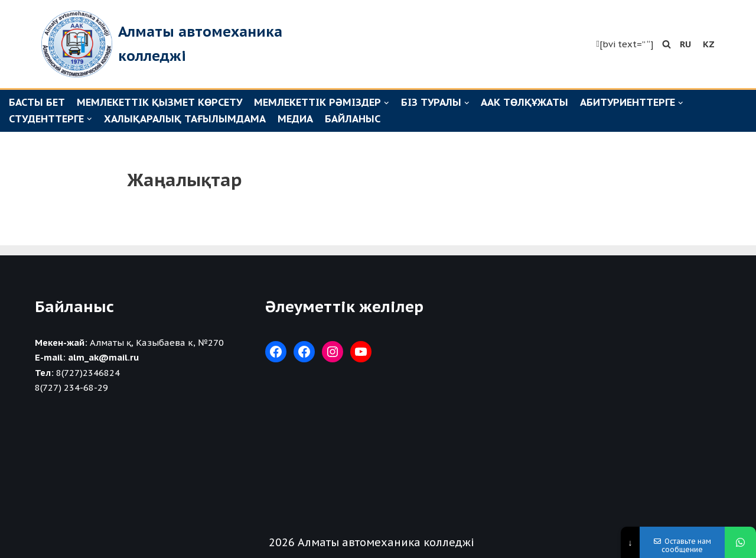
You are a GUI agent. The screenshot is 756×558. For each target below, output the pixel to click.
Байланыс (353, 119)
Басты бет (37, 102)
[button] (667, 44)
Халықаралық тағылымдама (185, 119)
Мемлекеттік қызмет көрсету (159, 102)
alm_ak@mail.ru (103, 357)
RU (685, 44)
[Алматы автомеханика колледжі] (192, 44)
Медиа (295, 119)
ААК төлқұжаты (524, 102)
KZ (709, 44)
